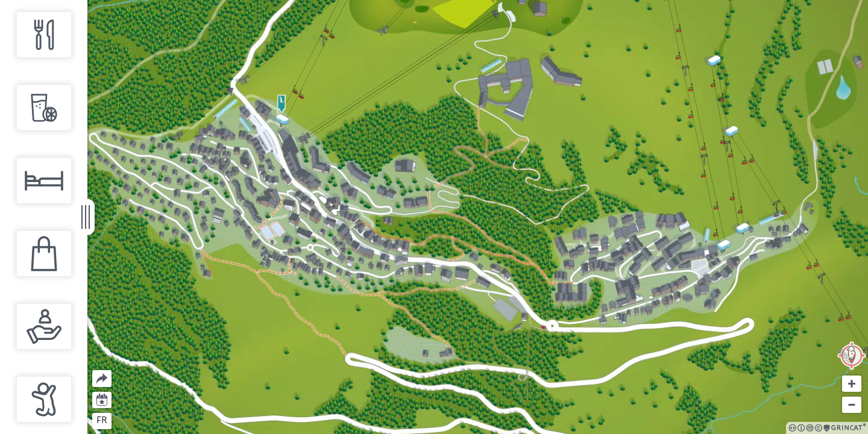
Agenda (102, 399)
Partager (93, 370)
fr (102, 420)
